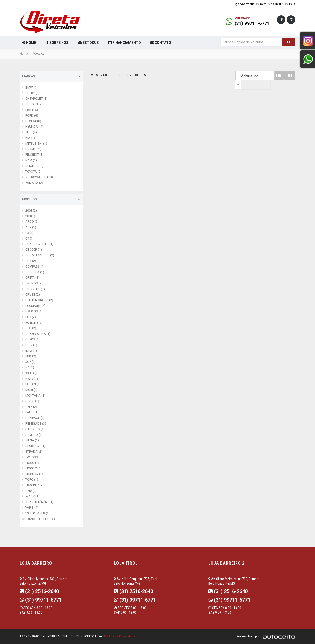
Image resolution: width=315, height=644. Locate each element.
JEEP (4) (31, 132)
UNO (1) (31, 491)
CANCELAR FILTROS (41, 519)
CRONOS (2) (34, 283)
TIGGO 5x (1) (34, 474)
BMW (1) (31, 87)
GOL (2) (31, 328)
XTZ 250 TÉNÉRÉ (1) (39, 502)
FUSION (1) (33, 323)
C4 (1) (30, 238)
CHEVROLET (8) (36, 99)
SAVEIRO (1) (34, 435)
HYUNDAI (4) (34, 127)
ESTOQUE (88, 43)
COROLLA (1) (35, 272)
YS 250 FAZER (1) (38, 513)
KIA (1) (30, 138)
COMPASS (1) (35, 267)
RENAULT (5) (34, 166)
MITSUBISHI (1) (36, 144)
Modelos (51, 199)
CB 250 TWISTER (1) (39, 244)
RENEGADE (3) (36, 423)
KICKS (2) (32, 373)
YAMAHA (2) (34, 183)
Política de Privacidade (120, 636)
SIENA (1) (32, 440)
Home (24, 54)
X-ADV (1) (32, 496)
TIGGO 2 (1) (33, 468)
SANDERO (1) (35, 429)
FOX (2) (31, 317)
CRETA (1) (32, 278)
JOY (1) (31, 362)
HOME (29, 43)
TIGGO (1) (32, 463)
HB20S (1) (32, 339)
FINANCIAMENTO (125, 43)
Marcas (51, 77)
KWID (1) (32, 379)
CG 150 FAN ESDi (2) (40, 255)
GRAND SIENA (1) (38, 334)
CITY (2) (31, 261)
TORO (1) (32, 480)
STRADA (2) (34, 452)
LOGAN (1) (33, 384)
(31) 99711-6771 (252, 23)
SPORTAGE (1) (35, 446)
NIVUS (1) (32, 401)
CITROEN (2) (34, 104)
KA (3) (30, 367)
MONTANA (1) (35, 395)
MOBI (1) (31, 390)
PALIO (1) (32, 412)
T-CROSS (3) (34, 457)
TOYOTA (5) (33, 172)
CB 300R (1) (34, 250)
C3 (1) (30, 233)
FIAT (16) (32, 110)
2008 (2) (31, 210)
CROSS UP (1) (35, 289)
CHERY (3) (32, 93)
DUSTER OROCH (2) (39, 300)
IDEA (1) (31, 351)
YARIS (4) (32, 508)
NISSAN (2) (33, 149)
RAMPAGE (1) (35, 418)
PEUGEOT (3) (34, 155)
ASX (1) (31, 227)
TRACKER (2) (34, 485)
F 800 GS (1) (34, 311)
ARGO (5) (32, 222)
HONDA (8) (33, 121)
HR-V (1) (31, 345)
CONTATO (161, 43)
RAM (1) (31, 160)
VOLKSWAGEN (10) (39, 177)
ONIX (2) (31, 407)
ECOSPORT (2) (35, 306)
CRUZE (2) (33, 295)
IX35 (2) (31, 356)
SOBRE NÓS (57, 43)
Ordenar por (239, 75)
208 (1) (30, 216)
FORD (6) (32, 115)
